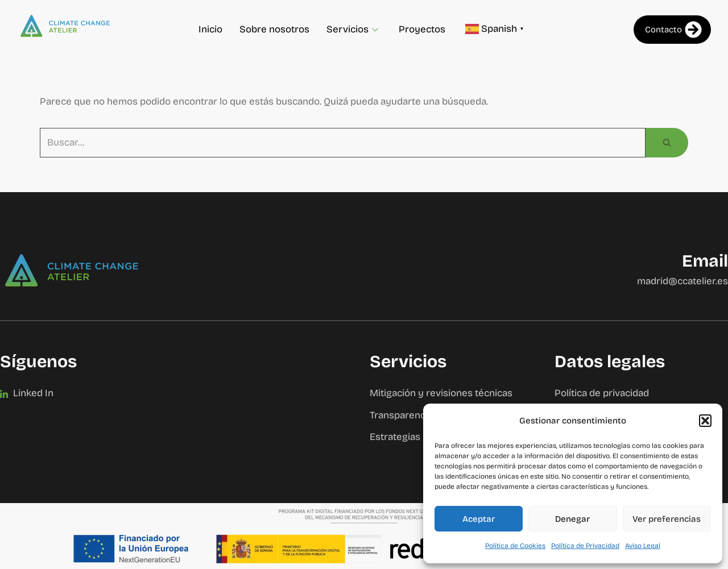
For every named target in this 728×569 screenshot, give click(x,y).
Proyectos (422, 29)
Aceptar (479, 519)
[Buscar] (343, 143)
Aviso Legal (643, 546)
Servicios (352, 29)
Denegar (572, 519)
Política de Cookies (515, 546)
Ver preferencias (667, 519)
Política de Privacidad (585, 546)
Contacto (673, 30)
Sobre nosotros (274, 29)
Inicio (210, 29)
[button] (705, 421)
